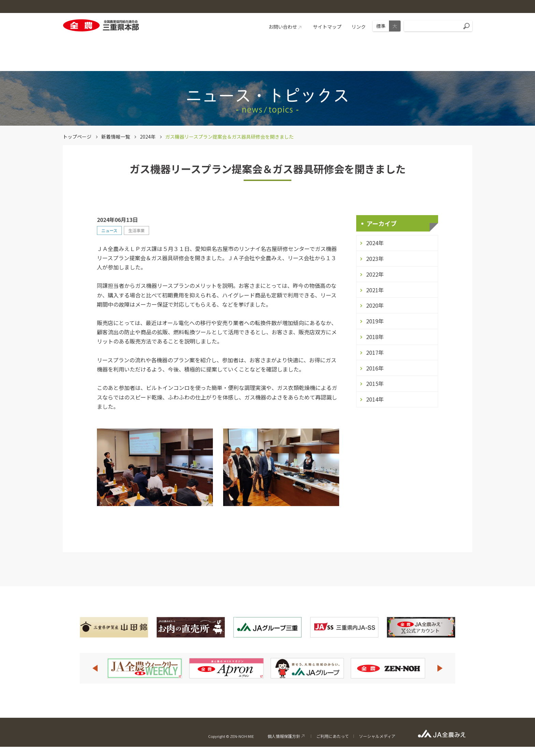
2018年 (375, 337)
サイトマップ (327, 27)
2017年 (375, 352)
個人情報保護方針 (284, 736)
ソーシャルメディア (377, 736)
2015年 (375, 383)
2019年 (375, 321)
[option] (145, 668)
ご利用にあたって (332, 736)
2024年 (148, 137)
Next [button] (440, 668)
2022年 (375, 274)
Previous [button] (95, 668)
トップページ (77, 137)
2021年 (375, 290)
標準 (381, 26)
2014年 (375, 399)
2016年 (375, 368)
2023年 (375, 258)
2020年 (375, 305)
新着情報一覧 (116, 137)
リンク (359, 27)
